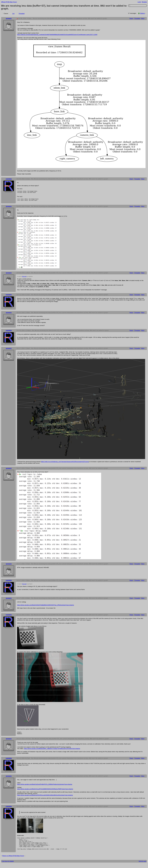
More (143, 18)
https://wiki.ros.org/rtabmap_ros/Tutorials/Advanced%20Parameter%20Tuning (65, 463)
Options (142, 13)
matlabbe (9, 179)
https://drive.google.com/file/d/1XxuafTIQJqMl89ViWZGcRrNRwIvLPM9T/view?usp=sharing (45, 790)
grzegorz (9, 18)
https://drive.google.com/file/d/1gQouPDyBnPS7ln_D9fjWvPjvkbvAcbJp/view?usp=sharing (45, 786)
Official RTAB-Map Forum (9, 2)
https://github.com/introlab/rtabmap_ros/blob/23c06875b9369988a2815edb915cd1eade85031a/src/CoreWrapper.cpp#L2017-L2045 (57, 35)
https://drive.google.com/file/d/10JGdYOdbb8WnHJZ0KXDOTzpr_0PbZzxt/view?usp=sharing (45, 606)
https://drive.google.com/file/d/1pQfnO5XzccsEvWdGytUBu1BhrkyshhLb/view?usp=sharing (45, 796)
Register (144, 2)
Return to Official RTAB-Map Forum (13, 860)
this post (24, 278)
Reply (131, 18)
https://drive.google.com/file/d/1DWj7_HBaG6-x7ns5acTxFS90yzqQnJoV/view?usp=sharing (52, 750)
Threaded (22, 14)
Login (139, 2)
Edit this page (143, 866)
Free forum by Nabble (8, 866)
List (13, 14)
